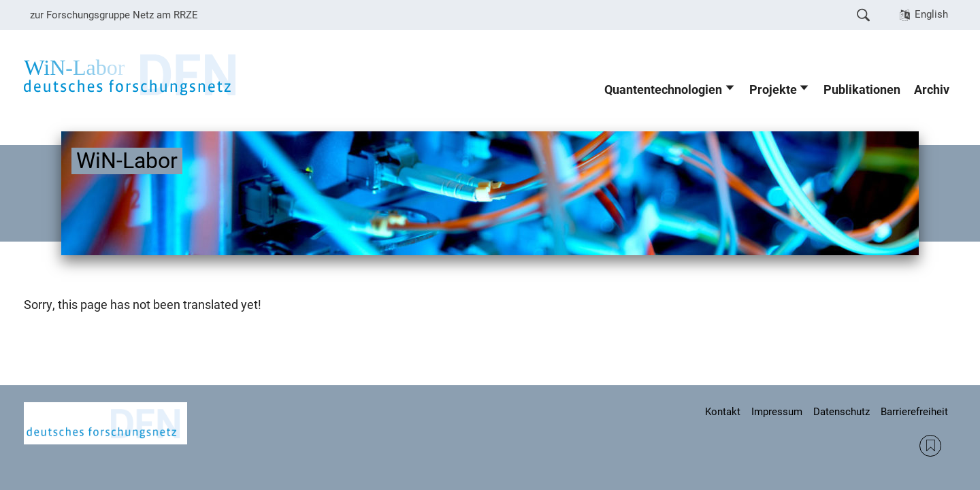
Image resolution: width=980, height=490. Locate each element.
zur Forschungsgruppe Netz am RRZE (114, 15)
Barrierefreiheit (914, 412)
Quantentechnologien (663, 90)
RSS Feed (930, 446)
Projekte (773, 90)
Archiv (932, 90)
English (931, 14)
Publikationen (862, 90)
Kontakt (723, 412)
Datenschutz (842, 412)
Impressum (777, 412)
